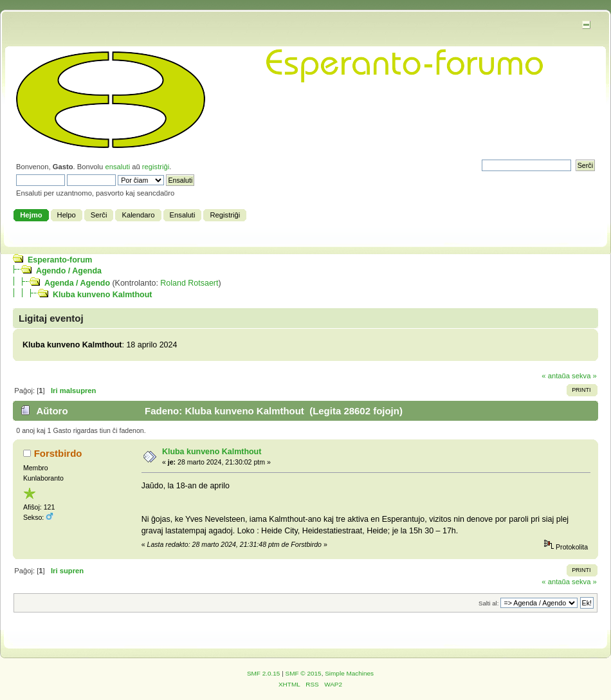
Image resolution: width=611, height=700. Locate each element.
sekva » (584, 376)
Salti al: (488, 603)
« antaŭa (556, 376)
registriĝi (156, 167)
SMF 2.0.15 (264, 673)
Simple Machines (349, 673)
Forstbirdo (58, 453)
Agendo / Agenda (69, 271)
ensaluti (117, 167)
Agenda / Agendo (77, 283)
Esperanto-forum (60, 260)
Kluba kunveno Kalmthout (102, 295)
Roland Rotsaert (189, 283)
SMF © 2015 (304, 673)
